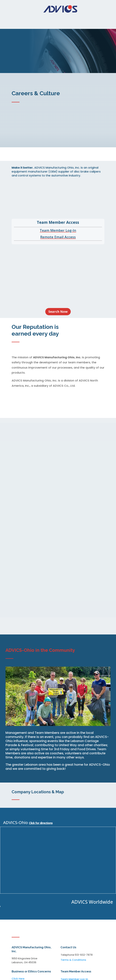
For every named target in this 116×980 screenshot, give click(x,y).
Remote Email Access (58, 237)
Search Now (58, 312)
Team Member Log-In (58, 230)
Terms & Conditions (73, 960)
